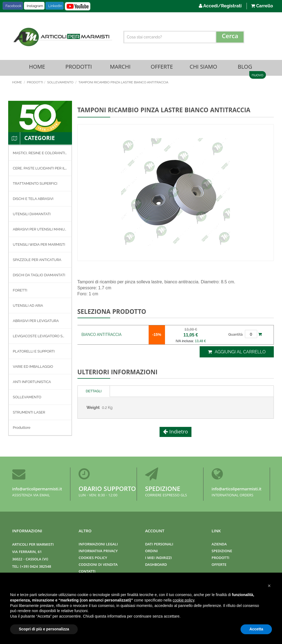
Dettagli (94, 392)
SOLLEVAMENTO (61, 83)
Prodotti (79, 68)
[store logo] (62, 37)
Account (155, 531)
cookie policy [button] (183, 600)
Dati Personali (159, 545)
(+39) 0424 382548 (36, 567)
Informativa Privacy (98, 552)
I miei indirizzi (158, 558)
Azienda (219, 545)
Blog (245, 68)
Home (37, 68)
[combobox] (184, 37)
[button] (269, 586)
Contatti (87, 572)
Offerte (162, 68)
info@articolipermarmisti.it (37, 490)
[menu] (40, 291)
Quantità (235, 335)
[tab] (94, 392)
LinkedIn (55, 6)
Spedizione (163, 490)
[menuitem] (40, 154)
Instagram (35, 6)
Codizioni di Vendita (98, 565)
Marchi (120, 68)
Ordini (151, 552)
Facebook (13, 6)
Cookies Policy (93, 558)
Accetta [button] (256, 629)
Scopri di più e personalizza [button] (44, 629)
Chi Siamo (203, 68)
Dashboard (156, 565)
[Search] (230, 37)
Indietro (178, 433)
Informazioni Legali (98, 545)
